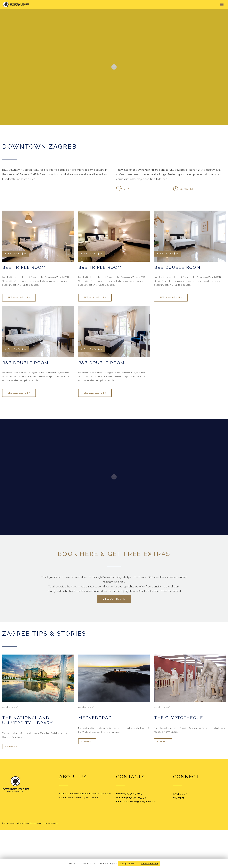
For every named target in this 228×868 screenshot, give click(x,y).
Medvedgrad (95, 718)
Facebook (180, 794)
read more (11, 746)
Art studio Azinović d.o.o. (14, 823)
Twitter (179, 798)
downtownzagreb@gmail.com (139, 801)
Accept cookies (128, 864)
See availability (19, 297)
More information (149, 864)
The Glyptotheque (179, 718)
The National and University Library (27, 720)
